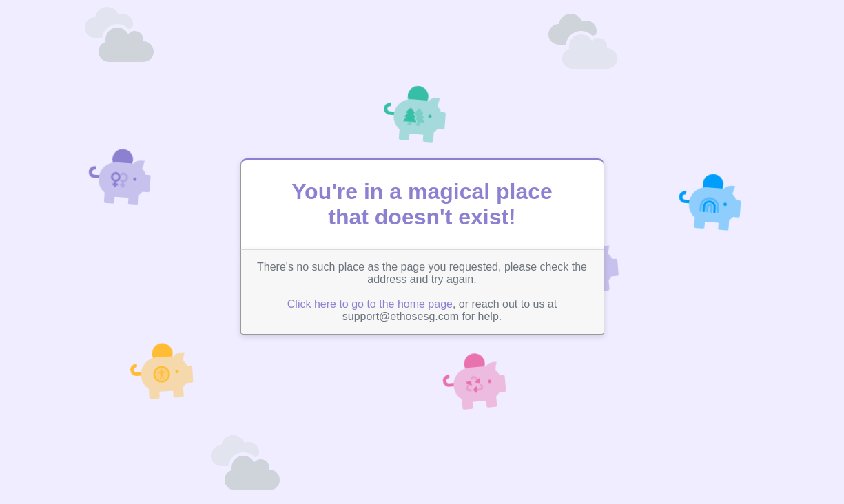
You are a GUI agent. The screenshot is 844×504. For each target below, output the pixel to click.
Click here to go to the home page (370, 304)
